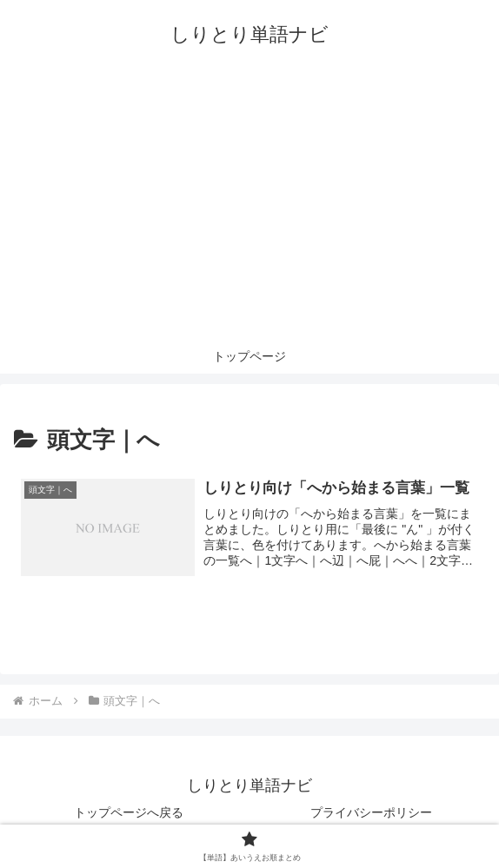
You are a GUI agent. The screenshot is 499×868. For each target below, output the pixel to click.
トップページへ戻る (129, 812)
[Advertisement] (249, 209)
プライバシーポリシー (371, 812)
